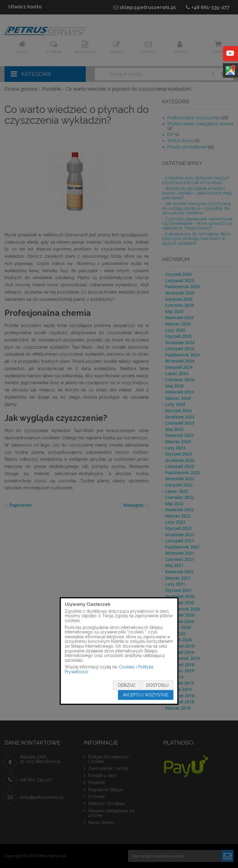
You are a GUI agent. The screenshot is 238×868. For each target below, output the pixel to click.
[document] (119, 651)
